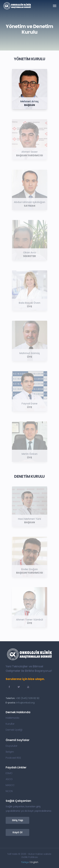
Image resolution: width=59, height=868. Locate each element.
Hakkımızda (12, 718)
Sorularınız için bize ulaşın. (25, 679)
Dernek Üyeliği (14, 730)
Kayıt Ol (17, 832)
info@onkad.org (25, 703)
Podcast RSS (13, 758)
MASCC (10, 785)
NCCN (9, 791)
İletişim (10, 752)
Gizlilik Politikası (29, 857)
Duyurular (11, 746)
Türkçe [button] (25, 862)
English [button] (34, 862)
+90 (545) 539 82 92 (28, 698)
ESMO (9, 773)
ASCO (9, 779)
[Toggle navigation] (55, 6)
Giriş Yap (18, 820)
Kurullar (10, 724)
